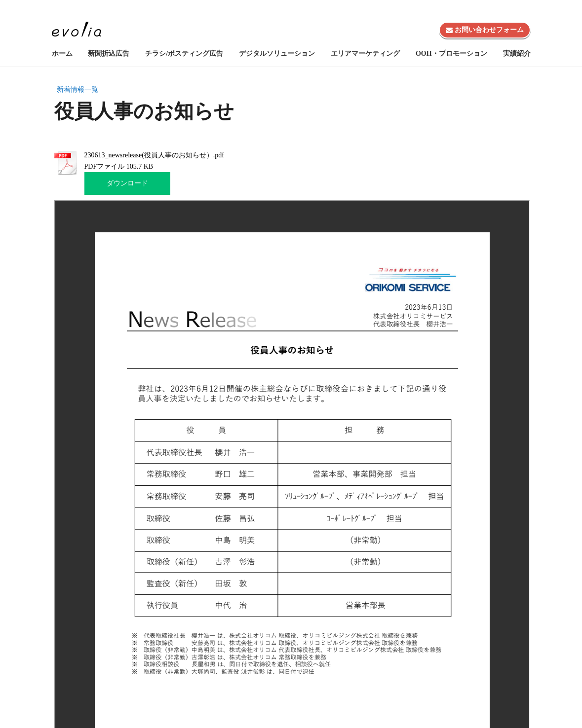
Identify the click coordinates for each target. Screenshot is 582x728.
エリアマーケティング (365, 54)
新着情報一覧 (78, 90)
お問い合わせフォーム (485, 30)
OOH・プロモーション (451, 54)
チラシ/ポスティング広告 (184, 54)
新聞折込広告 (109, 54)
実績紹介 (517, 54)
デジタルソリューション (277, 54)
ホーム (62, 54)
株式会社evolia (503, 10)
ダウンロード (127, 183)
